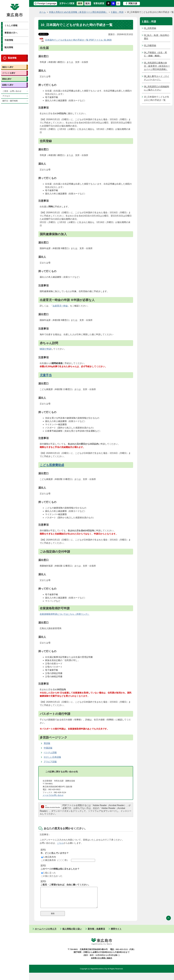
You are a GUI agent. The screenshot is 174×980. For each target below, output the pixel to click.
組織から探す (8, 85)
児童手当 (46, 375)
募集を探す (7, 79)
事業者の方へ (11, 33)
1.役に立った (49, 873)
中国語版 (48, 748)
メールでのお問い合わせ (53, 795)
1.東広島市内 (49, 857)
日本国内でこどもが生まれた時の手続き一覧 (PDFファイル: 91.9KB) (78, 40)
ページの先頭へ (169, 922)
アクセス (6, 96)
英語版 (47, 743)
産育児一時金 (61, 306)
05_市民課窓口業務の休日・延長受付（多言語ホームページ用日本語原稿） (157, 66)
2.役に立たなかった (52, 876)
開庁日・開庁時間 (10, 101)
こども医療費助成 (52, 465)
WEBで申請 (45, 349)
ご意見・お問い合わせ (12, 91)
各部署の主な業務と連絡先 (102, 962)
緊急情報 (12, 58)
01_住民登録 (150, 28)
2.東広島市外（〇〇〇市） (55, 860)
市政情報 (9, 40)
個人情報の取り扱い (72, 933)
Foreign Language (47, 3)
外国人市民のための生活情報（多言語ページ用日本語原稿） (78, 12)
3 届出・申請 (117, 12)
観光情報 (9, 47)
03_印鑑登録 (150, 45)
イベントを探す (9, 73)
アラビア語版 (50, 762)
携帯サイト (116, 933)
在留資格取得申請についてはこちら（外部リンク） (65, 614)
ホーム (43, 12)
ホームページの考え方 (46, 933)
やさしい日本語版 (52, 757)
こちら (60, 843)
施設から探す (8, 67)
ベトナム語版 (50, 752)
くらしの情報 (11, 25)
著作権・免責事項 (96, 933)
